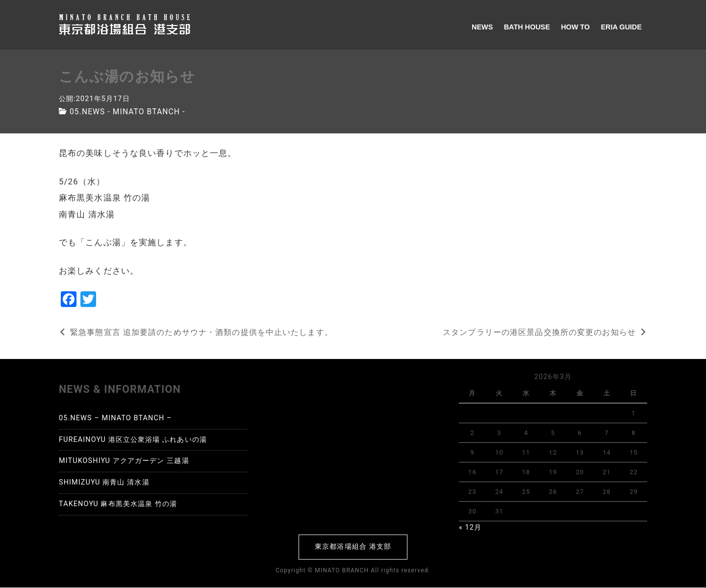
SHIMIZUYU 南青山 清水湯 (104, 482)
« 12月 (470, 527)
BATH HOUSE (527, 27)
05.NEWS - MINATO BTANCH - (129, 112)
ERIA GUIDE (621, 27)
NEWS (482, 27)
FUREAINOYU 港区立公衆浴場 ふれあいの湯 (133, 440)
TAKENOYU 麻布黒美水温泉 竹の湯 (118, 504)
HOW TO (575, 27)
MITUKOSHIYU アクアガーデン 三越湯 (124, 461)
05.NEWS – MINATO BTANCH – (115, 418)
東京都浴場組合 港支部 (353, 547)
